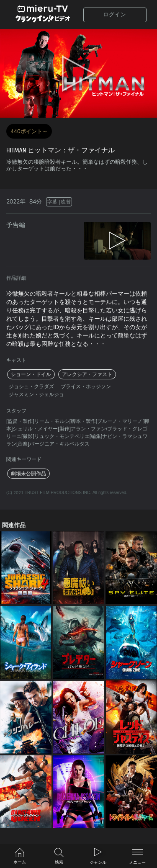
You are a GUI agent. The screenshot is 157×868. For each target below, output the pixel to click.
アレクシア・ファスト (87, 374)
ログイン (115, 15)
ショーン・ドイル (31, 374)
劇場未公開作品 (28, 474)
